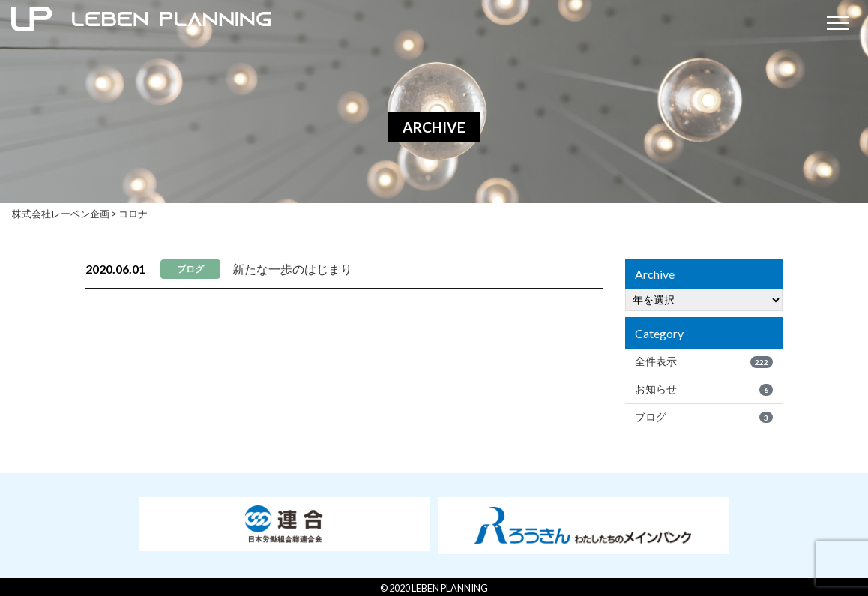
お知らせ (704, 389)
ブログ (704, 417)
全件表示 (704, 361)
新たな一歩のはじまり (292, 269)
